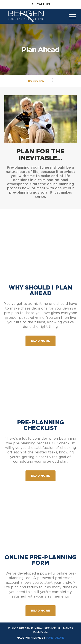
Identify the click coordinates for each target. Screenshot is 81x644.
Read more (43, 339)
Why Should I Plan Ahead (40, 290)
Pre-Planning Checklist (40, 425)
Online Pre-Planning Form (41, 560)
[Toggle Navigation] (52, 80)
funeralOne (56, 638)
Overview (36, 81)
